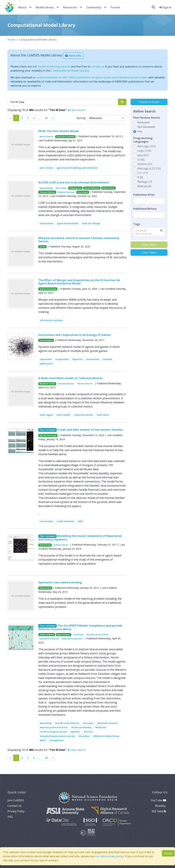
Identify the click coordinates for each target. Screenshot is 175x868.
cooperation (62, 359)
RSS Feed (159, 811)
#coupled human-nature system (57, 736)
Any (140, 131)
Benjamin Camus (47, 384)
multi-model (63, 415)
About (22, 7)
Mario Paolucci (46, 137)
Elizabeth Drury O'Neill (97, 635)
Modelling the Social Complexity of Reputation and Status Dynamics (80, 538)
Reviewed (143, 122)
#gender (75, 732)
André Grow (45, 545)
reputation (46, 359)
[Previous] (53, 118)
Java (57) (143, 155)
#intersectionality (81, 727)
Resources (70, 7)
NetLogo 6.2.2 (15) (149, 168)
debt (80, 521)
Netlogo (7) (145, 182)
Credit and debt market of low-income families (90, 430)
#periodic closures (107, 723)
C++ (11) (143, 173)
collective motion (83, 415)
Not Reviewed (146, 127)
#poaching (46, 723)
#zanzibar (84, 736)
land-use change (91, 223)
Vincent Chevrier (85, 384)
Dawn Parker (108, 188)
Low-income (46, 521)
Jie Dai (42, 247)
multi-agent (46, 415)
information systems (51, 320)
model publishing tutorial (54, 66)
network (107, 359)
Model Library (45, 7)
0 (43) (141, 160)
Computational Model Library (70, 71)
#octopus (88, 723)
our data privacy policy (109, 856)
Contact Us (15, 806)
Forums (115, 7)
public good (46, 364)
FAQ (10, 817)
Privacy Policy (16, 811)
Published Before (145, 209)
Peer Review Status (147, 118)
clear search (77, 110)
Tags (137, 224)
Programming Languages (143, 140)
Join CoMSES (16, 800)
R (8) (140, 177)
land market (47, 223)
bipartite (78, 359)
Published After (144, 195)
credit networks (65, 521)
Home (11, 40)
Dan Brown (83, 192)
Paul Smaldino (46, 340)
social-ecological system (53, 732)
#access (88, 732)
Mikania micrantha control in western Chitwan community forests (79, 240)
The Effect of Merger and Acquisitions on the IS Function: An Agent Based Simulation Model (79, 282)
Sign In (165, 7)
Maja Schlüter (63, 635)
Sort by (81, 118)
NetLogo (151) (147, 146)
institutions (93, 359)
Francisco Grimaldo (65, 137)
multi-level (103, 415)
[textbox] (149, 201)
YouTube (158, 800)
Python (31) (145, 164)
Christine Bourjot (66, 384)
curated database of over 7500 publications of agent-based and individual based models (92, 77)
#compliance (56, 740)
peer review (46, 168)
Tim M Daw (78, 635)
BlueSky (161, 806)
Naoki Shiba (45, 588)
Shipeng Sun (75, 188)
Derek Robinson (92, 188)
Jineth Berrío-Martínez (72, 639)
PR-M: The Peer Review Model (59, 131)
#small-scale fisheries (67, 723)
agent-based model (68, 223)
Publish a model (149, 102)
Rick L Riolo (61, 188)
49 (46, 118)
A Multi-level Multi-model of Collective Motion (70, 378)
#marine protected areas (54, 727)
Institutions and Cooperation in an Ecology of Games (75, 335)
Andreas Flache (61, 545)
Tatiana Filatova (47, 192)
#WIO (43, 740)
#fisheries (101, 727)
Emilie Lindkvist (47, 635)
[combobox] (149, 232)
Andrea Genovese (48, 289)
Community (94, 7)
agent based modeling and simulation (77, 168)
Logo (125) (144, 151)
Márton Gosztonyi (48, 435)
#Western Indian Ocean (106, 736)
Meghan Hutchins (66, 192)
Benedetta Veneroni (49, 639)
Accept (168, 853)
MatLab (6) (144, 186)
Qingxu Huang (46, 188)
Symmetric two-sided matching (60, 582)
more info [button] (73, 56)
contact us (98, 66)
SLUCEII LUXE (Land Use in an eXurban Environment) (74, 182)
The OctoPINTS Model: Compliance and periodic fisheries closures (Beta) (80, 627)
